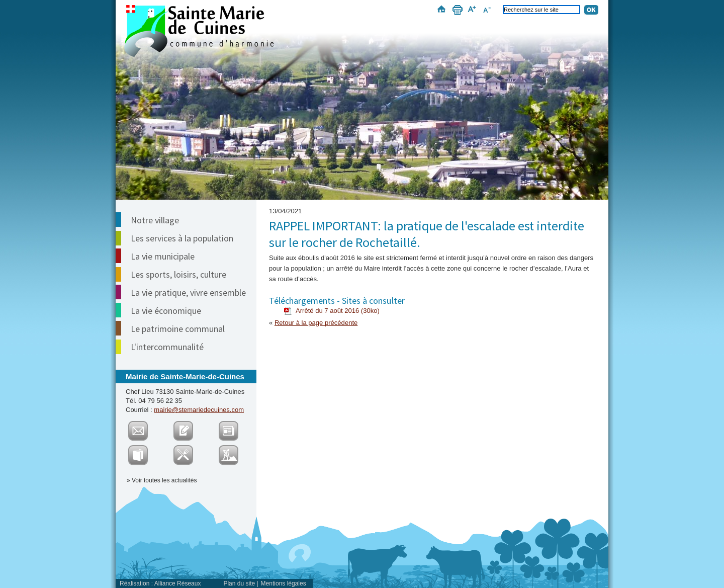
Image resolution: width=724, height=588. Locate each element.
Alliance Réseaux (178, 583)
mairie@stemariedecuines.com (199, 410)
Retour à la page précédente (316, 323)
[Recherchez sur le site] (541, 10)
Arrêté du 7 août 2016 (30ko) (338, 311)
